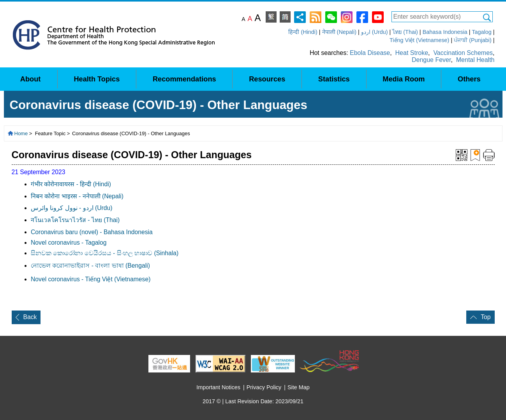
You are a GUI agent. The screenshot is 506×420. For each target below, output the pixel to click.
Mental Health (475, 60)
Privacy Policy (264, 387)
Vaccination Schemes (463, 53)
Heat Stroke (412, 53)
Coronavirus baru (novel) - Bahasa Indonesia (92, 232)
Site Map (299, 387)
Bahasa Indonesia (445, 32)
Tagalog (481, 32)
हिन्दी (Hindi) (303, 32)
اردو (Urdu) (375, 32)
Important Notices (218, 387)
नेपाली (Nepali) (339, 32)
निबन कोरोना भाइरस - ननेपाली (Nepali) (77, 196)
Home (21, 133)
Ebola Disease (370, 53)
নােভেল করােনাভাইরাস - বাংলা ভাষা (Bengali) (90, 266)
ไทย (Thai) (405, 32)
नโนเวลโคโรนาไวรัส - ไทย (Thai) (75, 220)
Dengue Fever (431, 60)
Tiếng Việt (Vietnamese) (419, 40)
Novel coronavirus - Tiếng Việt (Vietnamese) (91, 279)
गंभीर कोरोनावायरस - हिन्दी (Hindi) (71, 184)
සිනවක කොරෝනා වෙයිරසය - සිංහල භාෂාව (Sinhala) (105, 253)
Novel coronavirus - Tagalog (69, 243)
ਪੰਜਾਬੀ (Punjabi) (473, 40)
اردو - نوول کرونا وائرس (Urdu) (72, 208)
